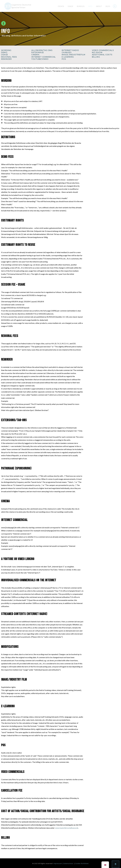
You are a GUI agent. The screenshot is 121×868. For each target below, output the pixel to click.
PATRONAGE (38, 53)
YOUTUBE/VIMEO (40, 59)
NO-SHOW (97, 53)
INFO (90, 6)
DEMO (4, 53)
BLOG (108, 6)
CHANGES (67, 53)
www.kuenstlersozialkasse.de (67, 828)
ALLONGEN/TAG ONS (42, 50)
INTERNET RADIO (70, 50)
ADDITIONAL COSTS (102, 55)
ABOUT (99, 6)
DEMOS (61, 6)
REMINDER (6, 59)
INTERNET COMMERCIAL (44, 57)
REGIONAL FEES (9, 57)
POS (64, 59)
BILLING (96, 57)
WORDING (6, 50)
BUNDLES (81, 6)
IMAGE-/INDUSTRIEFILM (74, 55)
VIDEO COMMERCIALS (103, 50)
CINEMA (35, 55)
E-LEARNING (68, 57)
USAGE (70, 6)
